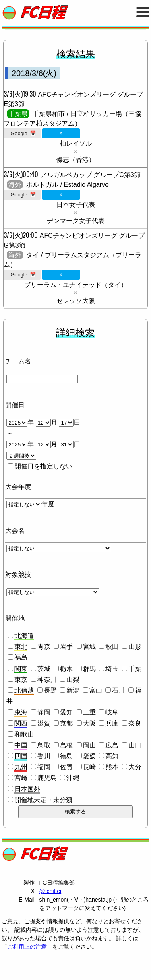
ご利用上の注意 (27, 947)
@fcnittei (51, 891)
